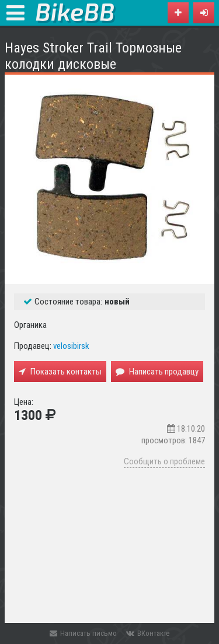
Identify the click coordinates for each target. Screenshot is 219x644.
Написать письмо (83, 633)
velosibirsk (71, 346)
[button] (204, 13)
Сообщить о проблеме (164, 461)
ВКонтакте (148, 633)
